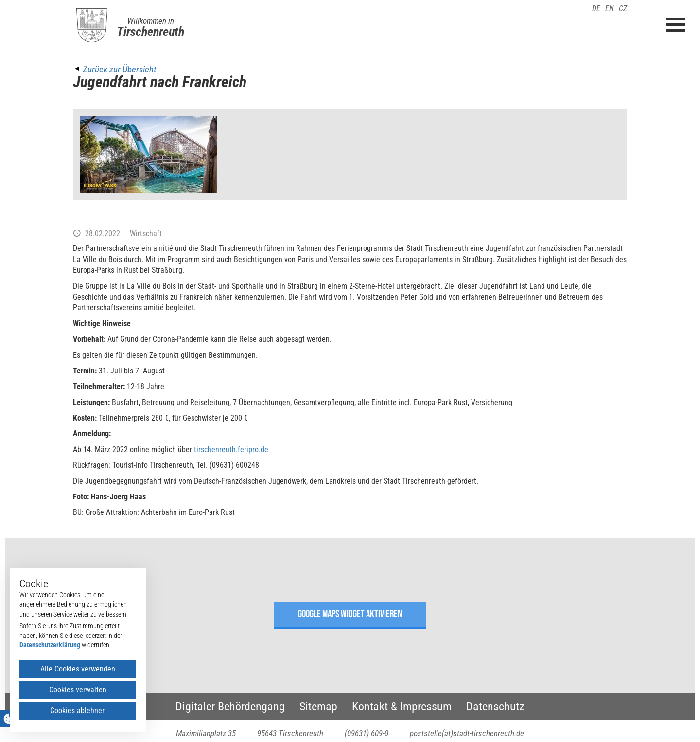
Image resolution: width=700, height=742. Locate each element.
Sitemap (318, 707)
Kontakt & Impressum (402, 707)
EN (610, 9)
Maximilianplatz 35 (206, 733)
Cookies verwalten (78, 690)
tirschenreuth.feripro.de (231, 450)
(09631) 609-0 (367, 733)
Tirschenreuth (150, 32)
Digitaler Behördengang (230, 707)
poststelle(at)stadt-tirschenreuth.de (467, 733)
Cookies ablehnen (78, 711)
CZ (623, 9)
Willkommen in (151, 21)
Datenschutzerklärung (50, 645)
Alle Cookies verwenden (78, 669)
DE (596, 9)
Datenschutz (495, 707)
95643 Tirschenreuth (290, 733)
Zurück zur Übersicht (119, 69)
